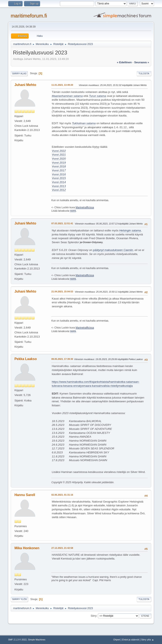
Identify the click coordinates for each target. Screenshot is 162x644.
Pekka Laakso (26, 359)
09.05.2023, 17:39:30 (62, 359)
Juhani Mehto (25, 85)
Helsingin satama (130, 230)
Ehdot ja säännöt (130, 640)
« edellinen (124, 62)
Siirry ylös (19, 599)
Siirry (94, 616)
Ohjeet (117, 640)
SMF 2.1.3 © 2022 (17, 640)
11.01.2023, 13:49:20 (62, 85)
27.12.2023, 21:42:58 (62, 548)
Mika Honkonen (27, 548)
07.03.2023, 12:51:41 (62, 223)
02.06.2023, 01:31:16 (62, 495)
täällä (73, 211)
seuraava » (142, 62)
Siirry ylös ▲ (147, 640)
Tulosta (144, 74)
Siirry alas (19, 74)
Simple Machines (37, 640)
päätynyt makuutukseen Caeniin (113, 250)
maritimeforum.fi (29, 16)
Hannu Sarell (25, 495)
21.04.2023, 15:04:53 (62, 292)
